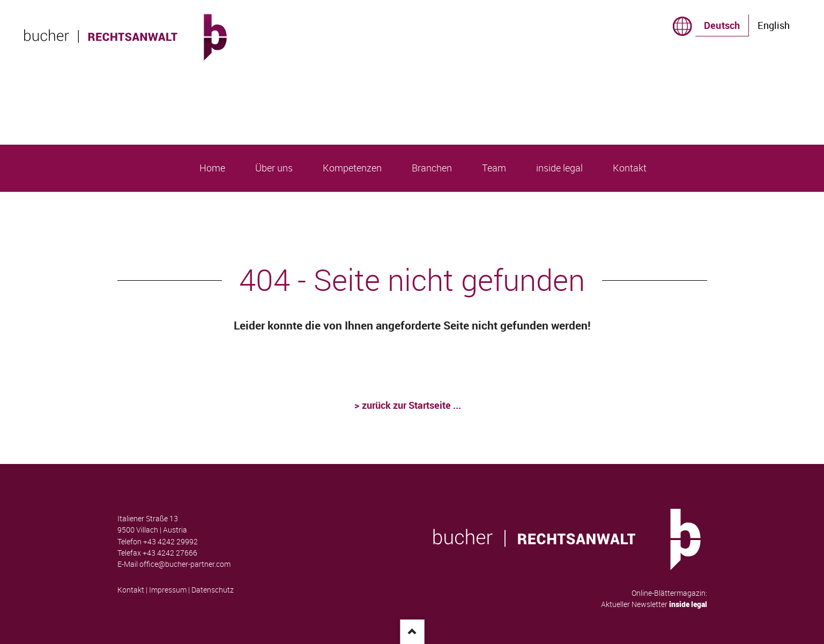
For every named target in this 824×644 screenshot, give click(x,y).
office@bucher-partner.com (185, 564)
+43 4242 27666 (170, 553)
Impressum (168, 590)
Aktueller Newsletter (654, 604)
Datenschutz (213, 590)
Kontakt (131, 590)
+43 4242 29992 (170, 542)
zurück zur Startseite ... (412, 405)
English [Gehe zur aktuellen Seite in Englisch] (774, 25)
